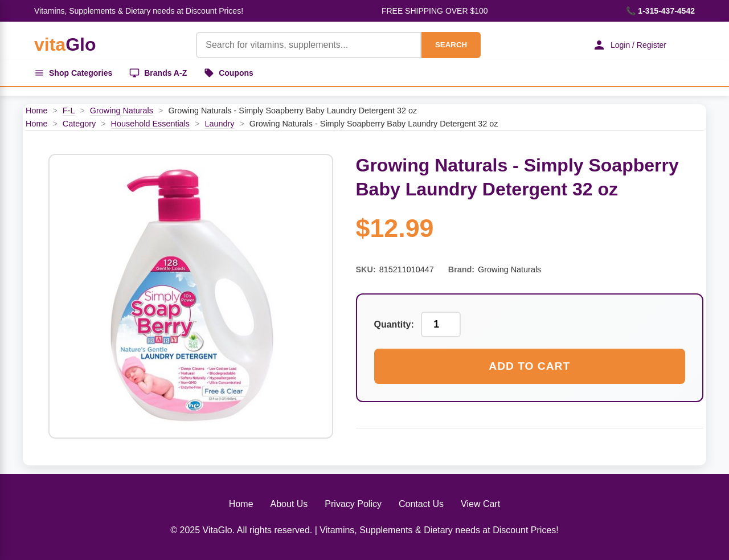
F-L (69, 111)
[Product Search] (309, 45)
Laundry (219, 124)
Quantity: (394, 324)
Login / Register (629, 45)
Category (79, 124)
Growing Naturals (122, 111)
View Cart (480, 504)
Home (36, 111)
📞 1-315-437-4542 (660, 11)
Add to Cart (529, 366)
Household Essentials (150, 124)
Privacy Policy (353, 504)
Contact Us (421, 504)
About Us (289, 504)
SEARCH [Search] (451, 45)
